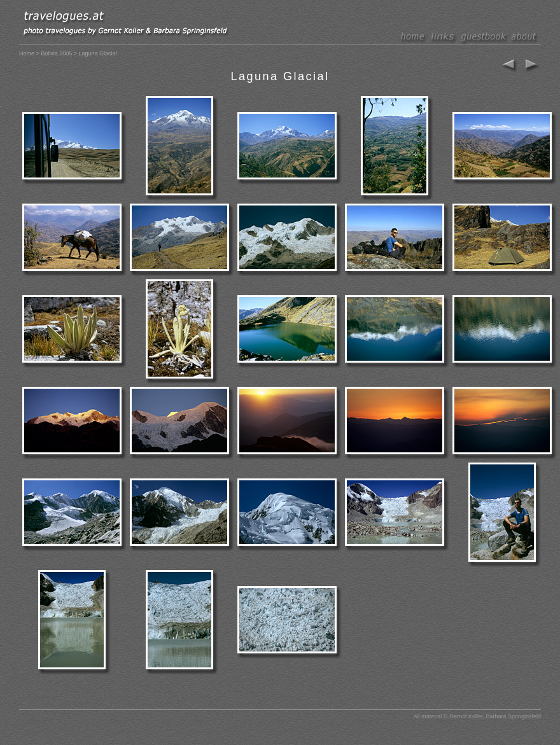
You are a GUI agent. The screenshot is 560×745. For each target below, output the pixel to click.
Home (27, 53)
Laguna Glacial (280, 76)
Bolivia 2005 (56, 53)
